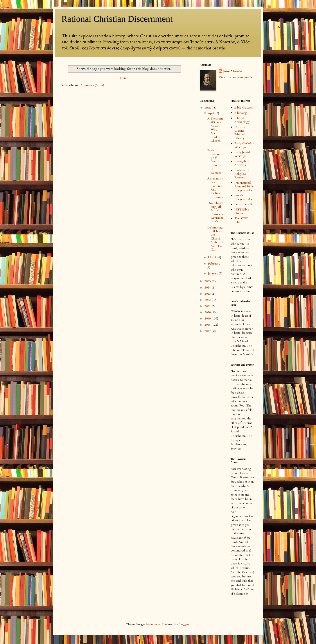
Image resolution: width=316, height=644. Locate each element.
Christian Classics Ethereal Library (240, 133)
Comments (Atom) (92, 85)
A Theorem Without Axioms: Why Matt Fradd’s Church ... (215, 132)
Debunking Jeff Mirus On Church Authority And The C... (215, 239)
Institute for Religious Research (242, 174)
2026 (208, 108)
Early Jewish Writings (242, 154)
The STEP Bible (241, 220)
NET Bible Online (242, 211)
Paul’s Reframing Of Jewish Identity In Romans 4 (215, 161)
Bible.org (241, 113)
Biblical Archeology (242, 120)
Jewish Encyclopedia (243, 197)
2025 (208, 281)
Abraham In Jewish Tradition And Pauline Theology (215, 188)
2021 (208, 306)
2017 (208, 331)
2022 (208, 300)
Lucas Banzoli (243, 204)
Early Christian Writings (244, 145)
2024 (208, 288)
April (212, 113)
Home (124, 78)
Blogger (184, 624)
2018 (208, 325)
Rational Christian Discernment (117, 19)
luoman (155, 624)
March (213, 257)
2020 (208, 312)
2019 (208, 318)
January (213, 273)
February (214, 264)
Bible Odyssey (244, 108)
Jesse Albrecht (233, 71)
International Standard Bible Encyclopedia (244, 186)
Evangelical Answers (242, 163)
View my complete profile (236, 77)
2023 (208, 294)
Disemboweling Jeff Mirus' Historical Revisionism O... (215, 212)
